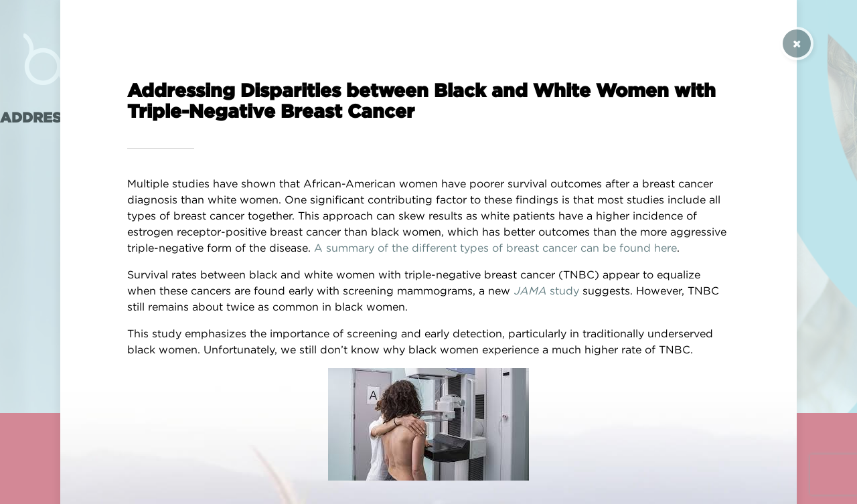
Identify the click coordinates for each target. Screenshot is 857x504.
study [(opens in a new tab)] (563, 290)
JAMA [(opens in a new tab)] (530, 290)
